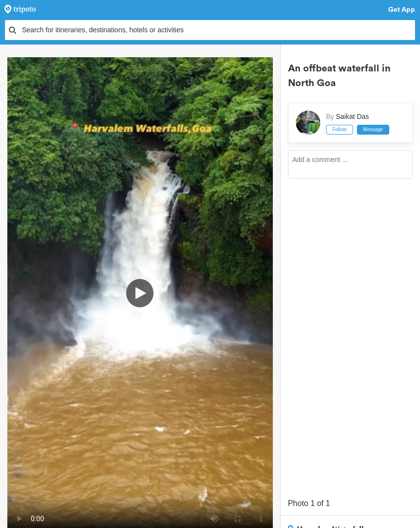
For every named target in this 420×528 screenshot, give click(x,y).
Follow (340, 129)
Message (373, 129)
